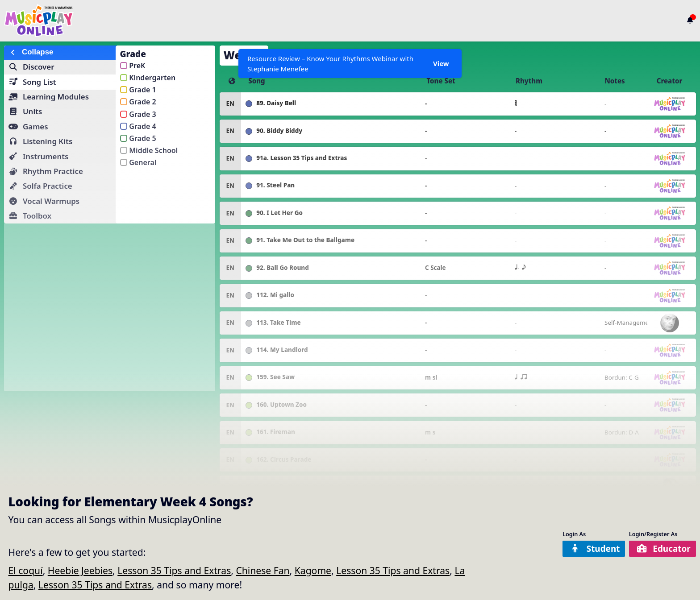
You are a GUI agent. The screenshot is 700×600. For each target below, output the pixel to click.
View (441, 63)
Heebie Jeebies (80, 570)
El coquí (26, 570)
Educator (663, 548)
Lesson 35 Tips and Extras (174, 570)
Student (592, 548)
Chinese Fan (262, 570)
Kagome (313, 570)
